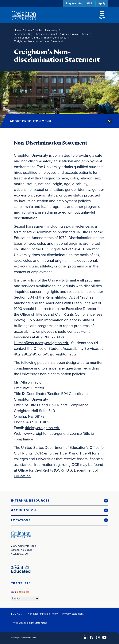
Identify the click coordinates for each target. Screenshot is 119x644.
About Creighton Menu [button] (31, 121)
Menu (102, 15)
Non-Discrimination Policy (43, 614)
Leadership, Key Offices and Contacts (36, 34)
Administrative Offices (75, 34)
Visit (90, 4)
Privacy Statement (73, 614)
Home (17, 30)
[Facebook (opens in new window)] (92, 638)
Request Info (74, 4)
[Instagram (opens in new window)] (98, 638)
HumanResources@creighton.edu (42, 343)
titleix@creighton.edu (43, 428)
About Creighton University (41, 30)
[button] (59, 501)
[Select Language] (25, 599)
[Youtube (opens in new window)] (104, 638)
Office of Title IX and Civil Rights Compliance (40, 38)
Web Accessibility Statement (30, 623)
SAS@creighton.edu (59, 354)
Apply (102, 4)
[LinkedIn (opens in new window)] (86, 638)
